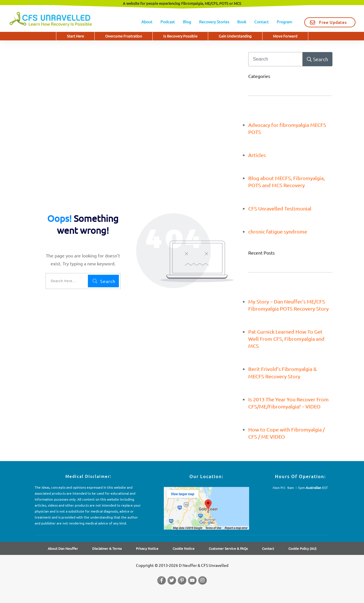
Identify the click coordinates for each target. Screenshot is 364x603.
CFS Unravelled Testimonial (280, 208)
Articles (257, 155)
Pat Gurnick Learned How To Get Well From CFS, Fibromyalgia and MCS (286, 339)
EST (317, 488)
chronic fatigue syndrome (278, 231)
